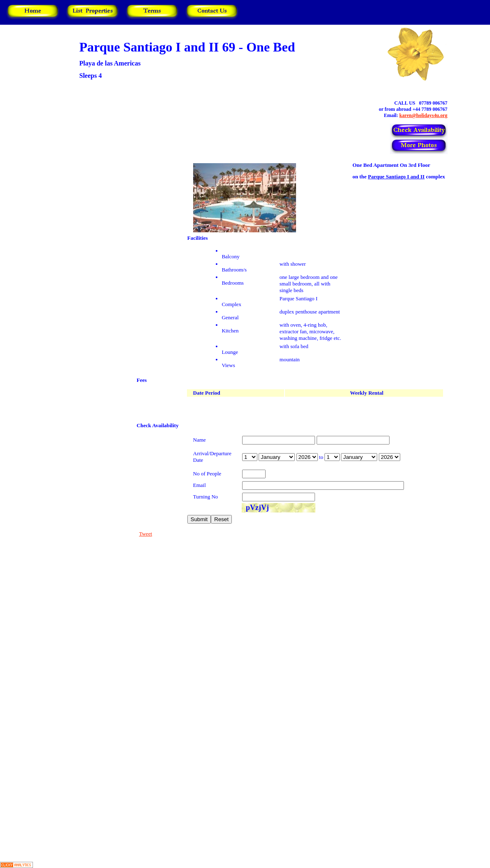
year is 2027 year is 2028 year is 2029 (307, 457)
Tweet (146, 534)
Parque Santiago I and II (396, 177)
